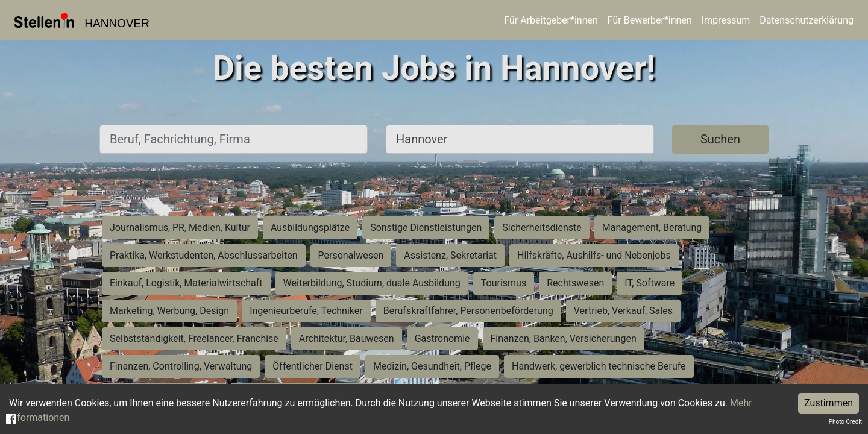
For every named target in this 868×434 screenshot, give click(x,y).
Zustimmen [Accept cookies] (829, 403)
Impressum (726, 20)
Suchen (720, 139)
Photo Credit (845, 422)
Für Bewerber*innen (650, 20)
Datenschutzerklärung (807, 20)
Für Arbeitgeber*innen (551, 20)
